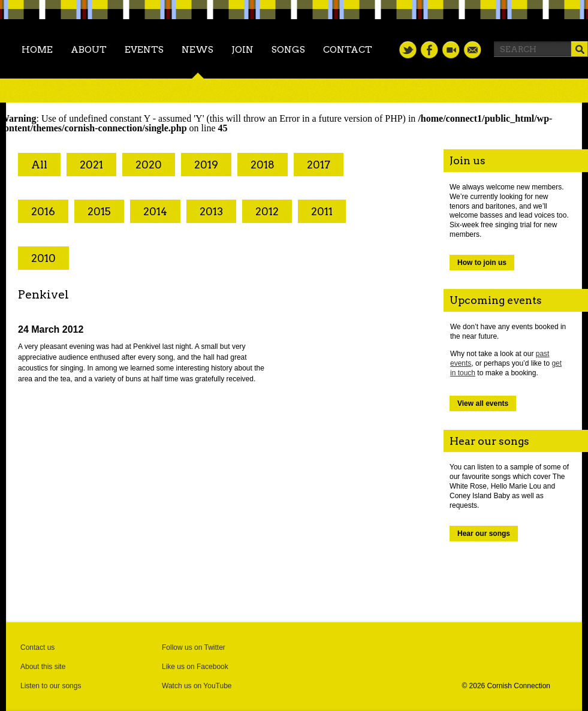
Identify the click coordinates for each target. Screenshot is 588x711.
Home (37, 49)
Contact (348, 49)
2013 (211, 211)
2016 (43, 211)
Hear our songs (484, 534)
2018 (263, 165)
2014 (155, 211)
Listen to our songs (51, 686)
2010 (43, 258)
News (197, 49)
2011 (322, 211)
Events (144, 49)
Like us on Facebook (195, 667)
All (39, 165)
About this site (43, 667)
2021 (91, 165)
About (89, 49)
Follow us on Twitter (194, 647)
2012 (267, 211)
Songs (288, 49)
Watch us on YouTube (197, 686)
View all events (483, 403)
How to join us (482, 263)
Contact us (37, 647)
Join (242, 49)
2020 (149, 165)
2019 (206, 165)
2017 (319, 165)
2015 (99, 211)
